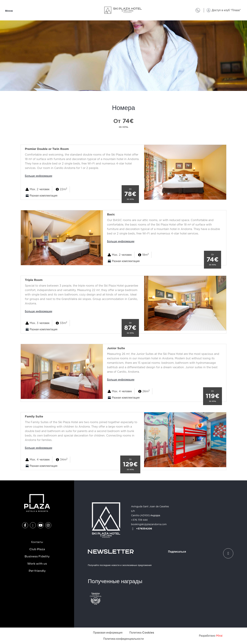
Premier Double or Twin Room (47, 149)
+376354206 (144, 529)
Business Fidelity (37, 557)
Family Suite (34, 416)
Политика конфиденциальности (123, 639)
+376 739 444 (139, 520)
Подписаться (177, 552)
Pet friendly (37, 571)
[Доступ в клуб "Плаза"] (209, 10)
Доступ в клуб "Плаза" (226, 10)
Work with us (37, 564)
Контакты (37, 542)
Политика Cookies (142, 633)
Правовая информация (108, 633)
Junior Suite (116, 348)
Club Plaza (37, 549)
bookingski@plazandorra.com (149, 524)
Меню (9, 11)
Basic (111, 214)
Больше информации (39, 176)
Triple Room (34, 280)
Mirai (219, 636)
